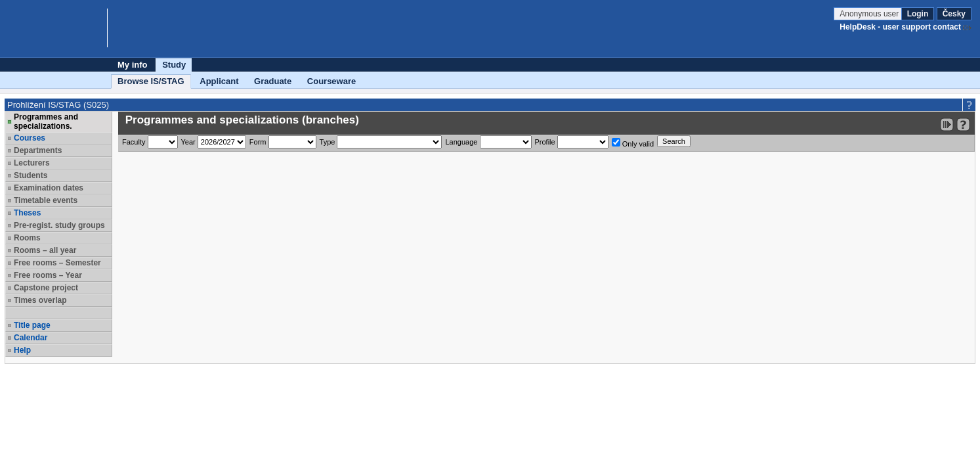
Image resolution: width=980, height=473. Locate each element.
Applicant (219, 81)
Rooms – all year (45, 250)
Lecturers (32, 163)
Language (461, 142)
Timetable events (46, 200)
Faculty (134, 142)
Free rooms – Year (48, 275)
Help (22, 350)
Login (918, 14)
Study (174, 65)
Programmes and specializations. (46, 122)
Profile (545, 142)
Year (188, 142)
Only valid (633, 143)
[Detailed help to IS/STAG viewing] (963, 124)
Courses (30, 138)
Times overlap (40, 300)
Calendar (31, 338)
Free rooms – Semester (57, 263)
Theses (27, 213)
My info (133, 65)
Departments (38, 150)
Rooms (27, 238)
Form (258, 142)
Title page (32, 325)
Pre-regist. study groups (59, 225)
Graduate (273, 81)
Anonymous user (870, 14)
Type (328, 142)
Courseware (331, 81)
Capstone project (46, 288)
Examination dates (49, 188)
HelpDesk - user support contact (900, 27)
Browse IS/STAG (151, 81)
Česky (954, 14)
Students (31, 175)
